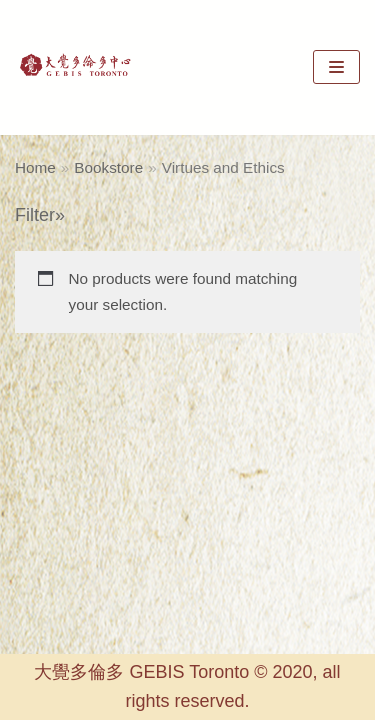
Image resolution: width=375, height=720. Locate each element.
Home (35, 167)
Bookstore (108, 167)
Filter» (40, 215)
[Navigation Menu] (336, 67)
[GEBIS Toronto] (75, 67)
